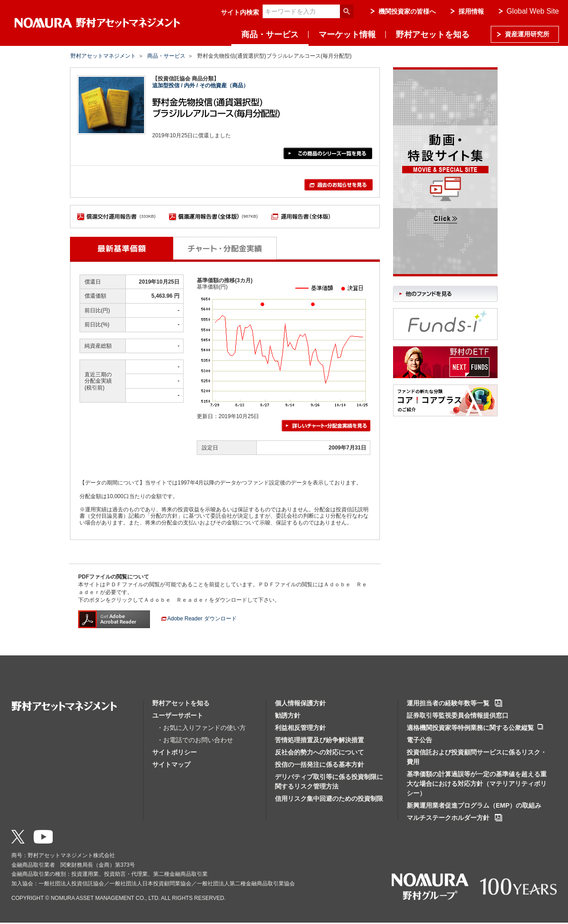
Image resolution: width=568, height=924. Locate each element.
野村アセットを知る (433, 35)
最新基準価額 (122, 248)
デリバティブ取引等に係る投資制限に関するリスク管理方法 (329, 782)
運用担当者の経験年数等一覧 (448, 703)
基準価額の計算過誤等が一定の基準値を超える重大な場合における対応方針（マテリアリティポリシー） (477, 784)
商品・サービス (270, 35)
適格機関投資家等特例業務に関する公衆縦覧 (470, 728)
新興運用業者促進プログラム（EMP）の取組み (474, 805)
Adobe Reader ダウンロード (202, 619)
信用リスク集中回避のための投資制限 (329, 799)
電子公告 (419, 740)
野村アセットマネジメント (103, 56)
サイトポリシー (174, 752)
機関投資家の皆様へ (407, 11)
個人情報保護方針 (300, 703)
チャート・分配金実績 (225, 248)
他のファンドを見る (445, 294)
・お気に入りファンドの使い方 (201, 728)
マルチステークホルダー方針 (448, 818)
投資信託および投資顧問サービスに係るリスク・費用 (477, 757)
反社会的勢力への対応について (319, 752)
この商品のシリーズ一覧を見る (328, 153)
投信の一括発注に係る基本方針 (319, 764)
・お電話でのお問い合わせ (195, 740)
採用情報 (471, 11)
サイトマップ (171, 764)
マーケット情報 (347, 35)
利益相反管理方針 (300, 728)
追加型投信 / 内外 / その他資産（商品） (200, 85)
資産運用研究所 (527, 34)
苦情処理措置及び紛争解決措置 (319, 740)
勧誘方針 (288, 715)
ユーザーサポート (178, 715)
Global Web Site (533, 11)
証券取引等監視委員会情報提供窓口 (458, 715)
